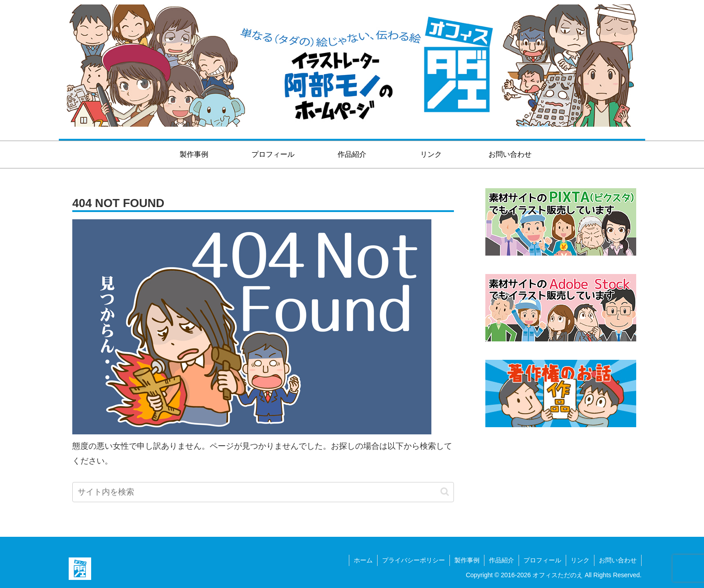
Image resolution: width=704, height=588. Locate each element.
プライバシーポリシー (414, 560)
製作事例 (467, 560)
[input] (263, 492)
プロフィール (542, 560)
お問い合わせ (618, 560)
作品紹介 (502, 560)
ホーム (363, 560)
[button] (445, 492)
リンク (580, 560)
